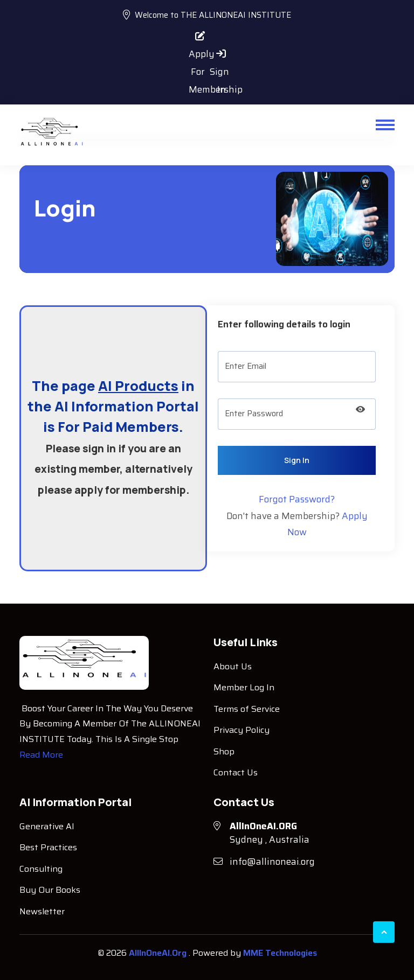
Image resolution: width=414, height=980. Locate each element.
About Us (233, 666)
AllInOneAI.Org (159, 953)
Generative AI (47, 826)
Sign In (218, 55)
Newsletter (42, 911)
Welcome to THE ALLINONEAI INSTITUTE (207, 15)
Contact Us (236, 772)
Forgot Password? (297, 499)
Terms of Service (247, 709)
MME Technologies (280, 953)
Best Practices (48, 847)
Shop (224, 751)
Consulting (41, 869)
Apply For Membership (197, 37)
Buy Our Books (50, 890)
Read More (41, 755)
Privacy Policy (241, 730)
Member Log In (244, 687)
